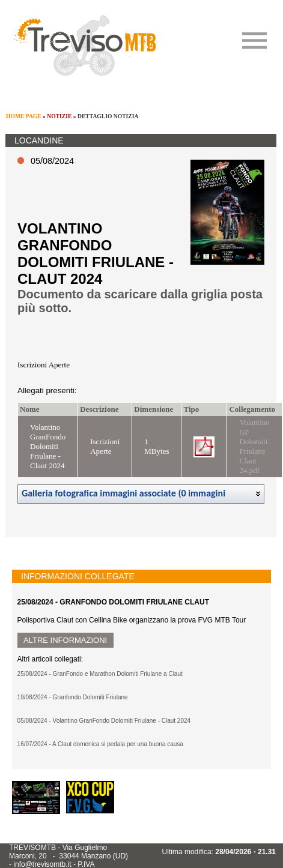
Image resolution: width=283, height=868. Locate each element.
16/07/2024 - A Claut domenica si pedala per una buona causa (100, 744)
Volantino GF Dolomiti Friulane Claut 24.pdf (254, 446)
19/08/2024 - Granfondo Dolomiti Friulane (73, 697)
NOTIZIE (59, 116)
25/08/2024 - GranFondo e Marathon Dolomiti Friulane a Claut (100, 674)
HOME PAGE (24, 116)
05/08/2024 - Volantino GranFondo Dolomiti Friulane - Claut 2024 (104, 721)
